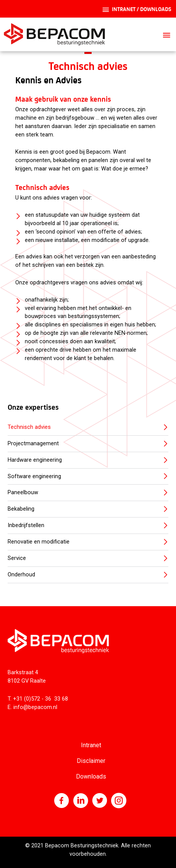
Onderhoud (21, 574)
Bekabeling (21, 509)
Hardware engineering (35, 460)
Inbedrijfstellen (26, 525)
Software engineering (34, 476)
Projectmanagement (33, 443)
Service (17, 558)
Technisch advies (29, 427)
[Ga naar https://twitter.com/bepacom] (100, 801)
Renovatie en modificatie (39, 542)
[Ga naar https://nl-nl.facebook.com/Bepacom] (61, 801)
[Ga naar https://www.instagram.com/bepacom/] (119, 801)
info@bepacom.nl (35, 707)
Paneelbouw (23, 492)
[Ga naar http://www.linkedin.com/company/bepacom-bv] (81, 801)
